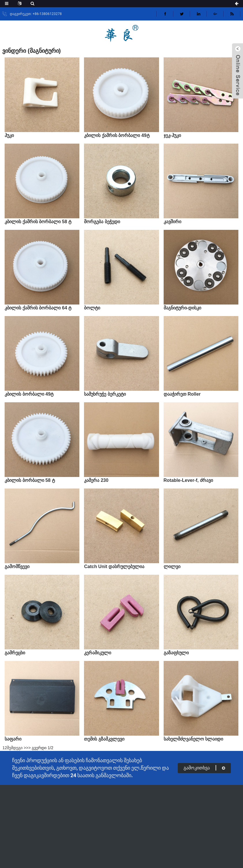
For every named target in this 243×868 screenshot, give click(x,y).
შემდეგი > (16, 748)
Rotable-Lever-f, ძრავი (188, 480)
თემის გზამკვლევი (104, 739)
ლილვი (172, 567)
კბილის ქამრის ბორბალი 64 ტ (38, 308)
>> (28, 748)
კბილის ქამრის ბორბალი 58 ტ (38, 222)
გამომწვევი (17, 567)
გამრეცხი (15, 653)
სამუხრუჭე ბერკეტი (105, 394)
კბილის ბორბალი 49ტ (29, 394)
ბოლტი (92, 308)
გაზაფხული (176, 653)
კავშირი (172, 222)
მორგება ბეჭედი (102, 222)
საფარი (13, 739)
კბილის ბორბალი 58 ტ (30, 480)
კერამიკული (98, 653)
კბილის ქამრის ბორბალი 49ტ (117, 135)
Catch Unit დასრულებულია (114, 567)
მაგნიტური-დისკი (182, 308)
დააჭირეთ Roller (182, 394)
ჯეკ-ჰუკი (172, 135)
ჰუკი (9, 135)
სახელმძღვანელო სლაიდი (193, 739)
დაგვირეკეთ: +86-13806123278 (36, 14)
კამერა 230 (96, 480)
